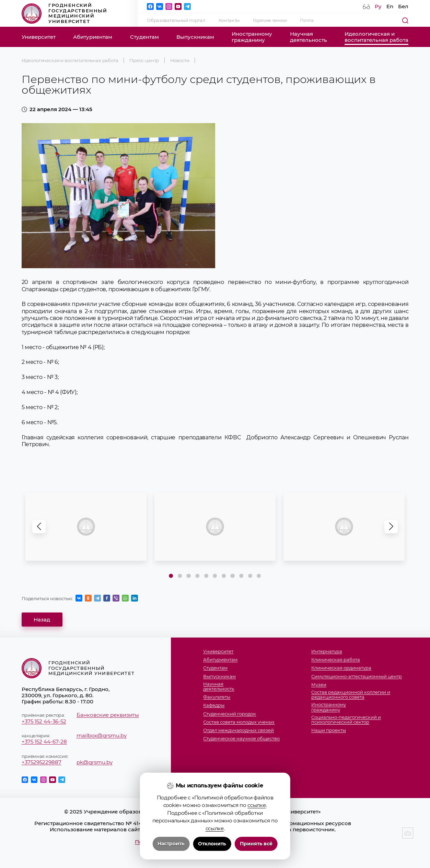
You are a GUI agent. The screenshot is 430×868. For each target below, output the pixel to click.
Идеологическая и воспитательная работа (70, 60)
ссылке (257, 805)
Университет (39, 37)
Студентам (144, 37)
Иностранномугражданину (252, 37)
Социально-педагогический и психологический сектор (346, 720)
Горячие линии (270, 20)
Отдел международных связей (239, 730)
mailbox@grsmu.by (102, 736)
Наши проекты (329, 730)
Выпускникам (195, 37)
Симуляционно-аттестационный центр (357, 676)
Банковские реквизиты (108, 715)
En (390, 7)
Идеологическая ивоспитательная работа (376, 37)
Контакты (229, 20)
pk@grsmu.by (95, 762)
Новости (180, 60)
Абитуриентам (93, 37)
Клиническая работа (336, 659)
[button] (391, 527)
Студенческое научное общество (241, 738)
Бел (403, 7)
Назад (42, 620)
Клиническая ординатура (341, 668)
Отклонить (212, 844)
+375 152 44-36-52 (44, 722)
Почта (307, 20)
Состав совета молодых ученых (239, 722)
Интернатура (327, 651)
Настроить (171, 844)
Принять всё (256, 844)
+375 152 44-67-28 (44, 742)
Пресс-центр (144, 60)
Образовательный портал (176, 20)
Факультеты (217, 697)
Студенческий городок (230, 714)
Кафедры (214, 705)
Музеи (319, 685)
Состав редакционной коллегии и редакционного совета (351, 695)
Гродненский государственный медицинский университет (65, 13)
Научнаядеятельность (309, 37)
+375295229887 (42, 762)
